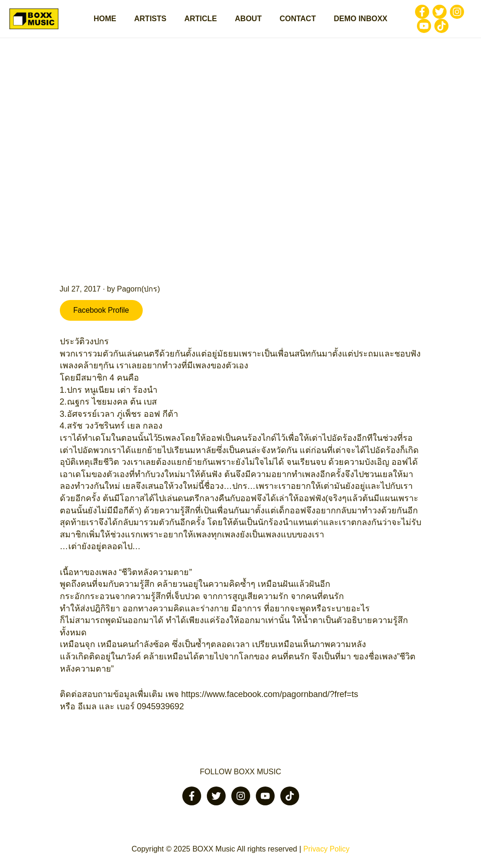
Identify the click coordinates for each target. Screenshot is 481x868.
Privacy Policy (326, 849)
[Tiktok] (433, 27)
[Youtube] (416, 27)
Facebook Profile (102, 312)
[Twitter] (431, 13)
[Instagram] (448, 13)
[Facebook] (414, 13)
